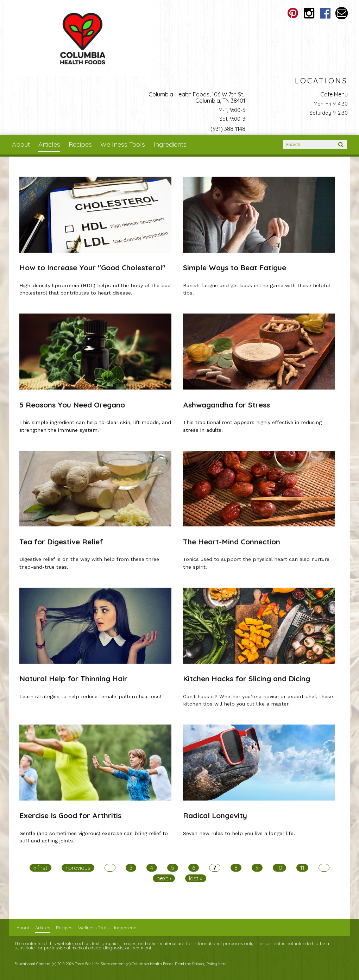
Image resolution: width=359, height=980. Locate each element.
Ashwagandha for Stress (226, 405)
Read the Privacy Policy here (201, 964)
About (21, 144)
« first (40, 868)
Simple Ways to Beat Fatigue (235, 267)
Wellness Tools (123, 144)
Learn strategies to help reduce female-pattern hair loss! (90, 696)
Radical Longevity (215, 815)
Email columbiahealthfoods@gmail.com (342, 13)
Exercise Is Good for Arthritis (70, 815)
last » (196, 878)
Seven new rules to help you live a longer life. (239, 833)
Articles (49, 144)
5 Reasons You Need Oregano (72, 405)
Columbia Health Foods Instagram (309, 13)
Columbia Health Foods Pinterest (293, 13)
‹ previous (78, 868)
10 (279, 868)
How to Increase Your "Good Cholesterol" (92, 267)
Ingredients (170, 144)
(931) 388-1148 (228, 129)
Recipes (80, 144)
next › (164, 878)
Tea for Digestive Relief (61, 542)
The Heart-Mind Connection (232, 542)
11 (302, 868)
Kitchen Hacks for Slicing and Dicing (247, 678)
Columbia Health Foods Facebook (325, 13)
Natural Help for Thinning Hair (73, 678)
